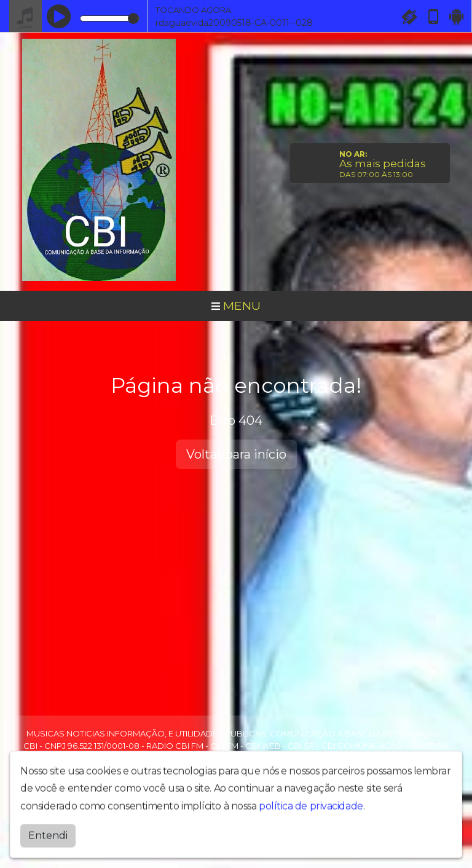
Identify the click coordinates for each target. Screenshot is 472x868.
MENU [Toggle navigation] (236, 306)
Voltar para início (236, 454)
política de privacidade (311, 812)
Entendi (48, 842)
